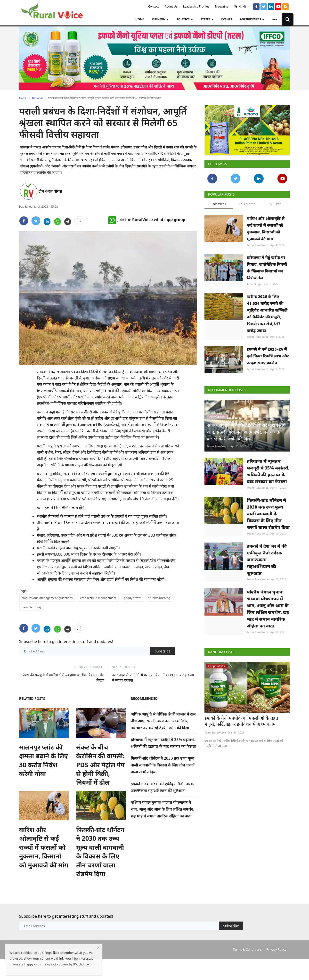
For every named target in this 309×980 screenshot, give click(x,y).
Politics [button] (184, 19)
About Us (171, 6)
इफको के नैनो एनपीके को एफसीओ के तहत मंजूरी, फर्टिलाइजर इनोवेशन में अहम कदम (243, 721)
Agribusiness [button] (252, 19)
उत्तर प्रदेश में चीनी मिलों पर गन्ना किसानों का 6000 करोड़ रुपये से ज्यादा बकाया (153, 677)
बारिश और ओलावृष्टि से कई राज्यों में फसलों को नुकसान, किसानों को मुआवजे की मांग (44, 847)
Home (140, 19)
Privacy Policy (276, 949)
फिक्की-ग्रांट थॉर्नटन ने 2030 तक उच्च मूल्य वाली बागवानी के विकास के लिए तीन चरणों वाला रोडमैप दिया (100, 852)
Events (227, 19)
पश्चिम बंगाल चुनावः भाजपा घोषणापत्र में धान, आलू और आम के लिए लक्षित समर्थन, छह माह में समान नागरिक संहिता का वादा (163, 809)
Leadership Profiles (196, 6)
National (37, 98)
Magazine (222, 6)
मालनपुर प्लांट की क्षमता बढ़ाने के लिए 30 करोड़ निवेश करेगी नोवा (44, 760)
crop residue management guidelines (47, 598)
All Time (276, 204)
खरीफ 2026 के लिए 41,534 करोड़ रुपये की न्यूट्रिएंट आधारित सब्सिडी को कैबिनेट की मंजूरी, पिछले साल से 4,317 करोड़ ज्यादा (267, 313)
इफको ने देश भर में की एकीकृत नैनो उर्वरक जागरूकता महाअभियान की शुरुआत (267, 560)
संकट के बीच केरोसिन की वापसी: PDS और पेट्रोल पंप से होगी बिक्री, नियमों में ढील (100, 765)
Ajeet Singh (254, 284)
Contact (153, 6)
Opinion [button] (160, 19)
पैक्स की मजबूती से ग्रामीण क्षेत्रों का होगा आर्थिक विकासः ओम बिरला (64, 677)
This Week (219, 204)
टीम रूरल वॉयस (50, 191)
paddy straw (132, 598)
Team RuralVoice (258, 245)
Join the (147, 220)
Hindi (242, 7)
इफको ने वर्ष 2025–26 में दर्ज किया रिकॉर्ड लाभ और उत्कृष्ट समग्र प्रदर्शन (268, 356)
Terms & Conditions (247, 949)
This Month (247, 204)
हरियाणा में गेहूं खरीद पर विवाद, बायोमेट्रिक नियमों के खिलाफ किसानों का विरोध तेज (267, 268)
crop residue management (98, 598)
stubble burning (159, 598)
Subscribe (163, 651)
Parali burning (31, 607)
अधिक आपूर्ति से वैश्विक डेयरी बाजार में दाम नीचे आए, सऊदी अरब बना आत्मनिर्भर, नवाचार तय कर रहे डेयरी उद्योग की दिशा (163, 721)
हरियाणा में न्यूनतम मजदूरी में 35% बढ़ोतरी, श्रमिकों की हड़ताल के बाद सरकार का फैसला (268, 471)
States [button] (207, 19)
